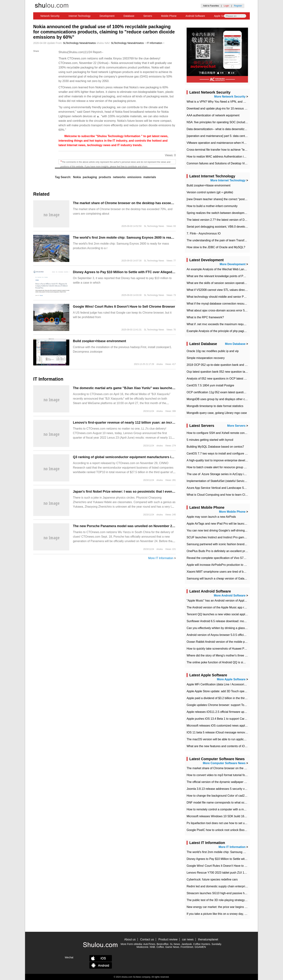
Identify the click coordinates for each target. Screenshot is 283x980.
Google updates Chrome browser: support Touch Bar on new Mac (229, 705)
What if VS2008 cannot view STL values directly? (218, 290)
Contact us (147, 939)
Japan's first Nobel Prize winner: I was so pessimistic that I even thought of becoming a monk (145, 492)
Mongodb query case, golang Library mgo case (217, 413)
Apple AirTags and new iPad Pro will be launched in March (224, 524)
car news (188, 939)
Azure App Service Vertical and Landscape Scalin (218, 488)
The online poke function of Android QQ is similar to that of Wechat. (230, 662)
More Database (235, 344)
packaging (90, 177)
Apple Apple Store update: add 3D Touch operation (219, 691)
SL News (175, 944)
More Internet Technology (228, 180)
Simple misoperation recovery (206, 358)
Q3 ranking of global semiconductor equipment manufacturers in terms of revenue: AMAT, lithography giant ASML (161, 457)
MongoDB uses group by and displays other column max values (227, 399)
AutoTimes (149, 944)
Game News (172, 947)
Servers (148, 16)
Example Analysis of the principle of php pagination (219, 331)
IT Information (154, 43)
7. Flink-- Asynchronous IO (204, 233)
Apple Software (222, 16)
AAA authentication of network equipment (213, 115)
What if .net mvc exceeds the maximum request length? (222, 324)
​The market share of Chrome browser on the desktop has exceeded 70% (129, 203)
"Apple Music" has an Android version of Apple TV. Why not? (225, 601)
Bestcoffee (163, 944)
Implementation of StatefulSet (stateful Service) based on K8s (226, 481)
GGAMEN (200, 947)
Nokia (77, 177)
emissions (134, 177)
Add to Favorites (211, 6)
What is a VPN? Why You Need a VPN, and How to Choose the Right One (234, 102)
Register (238, 6)
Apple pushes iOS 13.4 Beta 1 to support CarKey (218, 719)
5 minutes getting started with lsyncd (210, 440)
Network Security (50, 16)
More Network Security (230, 97)
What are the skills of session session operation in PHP (222, 283)
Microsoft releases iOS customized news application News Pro (227, 726)
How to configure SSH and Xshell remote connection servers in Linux (231, 433)
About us (130, 939)
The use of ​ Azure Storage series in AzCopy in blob (219, 474)
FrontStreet (187, 947)
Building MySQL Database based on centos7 (215, 447)
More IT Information (161, 558)
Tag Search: (63, 177)
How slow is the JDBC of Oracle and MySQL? (216, 247)
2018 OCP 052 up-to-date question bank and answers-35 (223, 365)
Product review (168, 939)
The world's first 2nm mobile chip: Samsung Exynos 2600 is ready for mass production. (140, 238)
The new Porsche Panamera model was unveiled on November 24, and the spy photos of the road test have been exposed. (167, 526)
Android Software (195, 16)
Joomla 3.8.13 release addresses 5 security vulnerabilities (224, 789)
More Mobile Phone (232, 512)
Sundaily (216, 944)
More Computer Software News (224, 763)
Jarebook (187, 944)
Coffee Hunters (202, 944)
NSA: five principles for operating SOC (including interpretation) (227, 122)
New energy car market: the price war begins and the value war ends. (231, 907)
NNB (153, 947)
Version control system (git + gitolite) (210, 192)
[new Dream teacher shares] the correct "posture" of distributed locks (231, 199)
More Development (233, 264)
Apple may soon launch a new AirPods (211, 517)
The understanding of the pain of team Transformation (221, 240)
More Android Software (230, 595)
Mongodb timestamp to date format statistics (215, 406)
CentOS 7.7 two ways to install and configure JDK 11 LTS (223, 454)
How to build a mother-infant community (212, 206)
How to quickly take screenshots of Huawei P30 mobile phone (226, 649)
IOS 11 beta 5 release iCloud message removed (217, 732)
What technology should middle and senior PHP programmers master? (232, 297)
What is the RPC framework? (205, 317)
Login (226, 6)
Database (129, 16)
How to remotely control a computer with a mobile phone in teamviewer (232, 809)
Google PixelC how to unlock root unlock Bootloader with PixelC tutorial (232, 830)
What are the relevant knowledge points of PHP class (221, 276)
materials (150, 177)
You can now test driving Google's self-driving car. (218, 530)
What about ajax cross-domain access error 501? (218, 310)
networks (119, 177)
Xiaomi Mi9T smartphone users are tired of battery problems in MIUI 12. (232, 572)
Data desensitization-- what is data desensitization (219, 129)
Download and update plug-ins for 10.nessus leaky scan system (227, 108)
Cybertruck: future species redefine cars (212, 879)
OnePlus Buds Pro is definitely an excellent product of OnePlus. (227, 551)
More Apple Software (231, 679)
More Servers (236, 426)
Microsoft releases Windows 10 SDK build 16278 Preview (223, 816)
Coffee (160, 947)
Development (107, 16)
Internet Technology (80, 16)
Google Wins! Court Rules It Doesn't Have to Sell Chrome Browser (124, 307)
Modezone (142, 947)
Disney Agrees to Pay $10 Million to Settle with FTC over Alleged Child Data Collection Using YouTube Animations (161, 272)
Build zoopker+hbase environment (100, 341)
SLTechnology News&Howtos (79, 43)
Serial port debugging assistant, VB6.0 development (220, 227)
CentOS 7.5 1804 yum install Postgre (210, 385)
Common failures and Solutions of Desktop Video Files (222, 163)
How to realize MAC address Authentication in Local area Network (229, 157)
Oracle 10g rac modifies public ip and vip (213, 351)
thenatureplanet (208, 939)
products (105, 177)
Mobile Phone (169, 16)
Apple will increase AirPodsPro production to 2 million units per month (231, 565)
